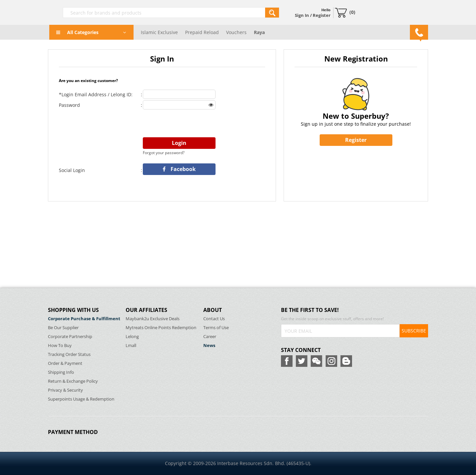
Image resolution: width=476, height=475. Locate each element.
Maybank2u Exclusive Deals (153, 319)
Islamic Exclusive (159, 32)
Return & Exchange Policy (73, 381)
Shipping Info (61, 372)
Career (210, 337)
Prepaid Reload (202, 32)
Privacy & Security (65, 390)
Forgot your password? (164, 153)
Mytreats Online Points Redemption (161, 328)
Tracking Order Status (69, 354)
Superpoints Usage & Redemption (81, 399)
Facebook (179, 169)
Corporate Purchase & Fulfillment (84, 319)
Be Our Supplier (63, 328)
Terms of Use (216, 328)
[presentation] (193, 124)
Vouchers (236, 32)
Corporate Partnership (70, 337)
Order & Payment (65, 363)
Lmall (131, 345)
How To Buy (60, 345)
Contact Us (214, 319)
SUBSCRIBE (414, 331)
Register (356, 140)
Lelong (132, 337)
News (209, 345)
